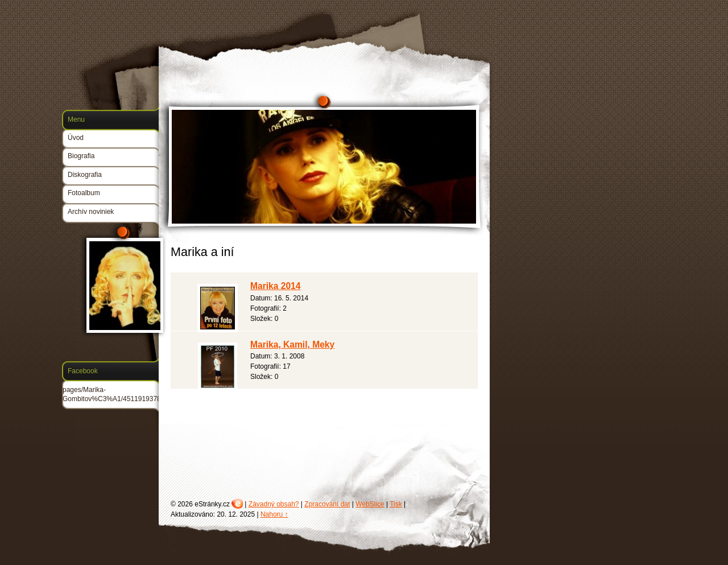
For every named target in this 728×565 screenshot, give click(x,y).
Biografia (81, 156)
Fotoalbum (84, 193)
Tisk (396, 504)
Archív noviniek (91, 212)
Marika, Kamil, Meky (292, 345)
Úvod (76, 138)
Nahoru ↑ (274, 514)
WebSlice (370, 504)
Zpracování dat (327, 504)
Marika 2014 (275, 286)
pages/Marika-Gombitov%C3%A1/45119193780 (113, 394)
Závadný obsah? (274, 504)
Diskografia (85, 175)
